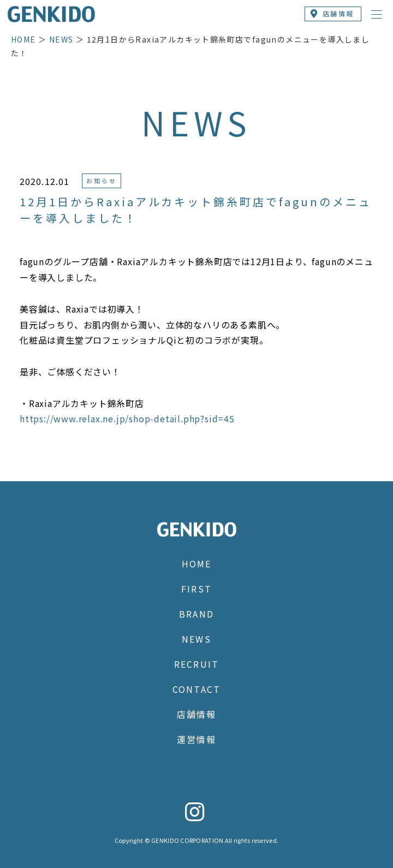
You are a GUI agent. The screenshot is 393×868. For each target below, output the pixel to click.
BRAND (196, 614)
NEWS (61, 39)
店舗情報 (196, 714)
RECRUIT (196, 664)
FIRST (196, 589)
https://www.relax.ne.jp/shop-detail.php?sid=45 (127, 418)
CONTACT (196, 689)
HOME (23, 39)
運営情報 (196, 739)
